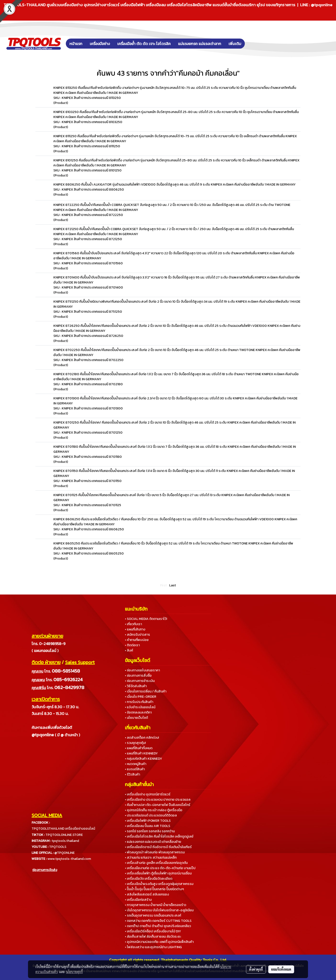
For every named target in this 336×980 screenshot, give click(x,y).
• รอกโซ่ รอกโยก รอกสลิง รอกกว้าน (150, 831)
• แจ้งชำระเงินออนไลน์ (140, 707)
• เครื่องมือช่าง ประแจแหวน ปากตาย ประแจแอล (158, 800)
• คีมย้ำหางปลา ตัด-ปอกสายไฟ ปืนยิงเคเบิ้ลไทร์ (158, 805)
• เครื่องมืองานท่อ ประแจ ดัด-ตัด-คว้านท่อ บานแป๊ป (160, 868)
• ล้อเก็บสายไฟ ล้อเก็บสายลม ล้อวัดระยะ (153, 937)
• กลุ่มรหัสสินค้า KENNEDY (143, 759)
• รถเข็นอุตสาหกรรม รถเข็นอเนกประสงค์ (153, 915)
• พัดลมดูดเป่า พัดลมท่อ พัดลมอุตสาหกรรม (155, 852)
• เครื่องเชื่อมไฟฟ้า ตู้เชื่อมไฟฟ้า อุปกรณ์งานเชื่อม (158, 873)
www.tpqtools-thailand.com (69, 859)
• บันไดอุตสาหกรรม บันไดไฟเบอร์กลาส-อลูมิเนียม (159, 910)
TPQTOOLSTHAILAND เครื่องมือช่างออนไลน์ (63, 829)
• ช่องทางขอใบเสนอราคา (142, 670)
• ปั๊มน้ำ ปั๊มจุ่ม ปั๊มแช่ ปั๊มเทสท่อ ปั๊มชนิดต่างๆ (154, 889)
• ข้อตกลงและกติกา (138, 712)
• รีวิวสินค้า (132, 774)
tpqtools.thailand (65, 841)
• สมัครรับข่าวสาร (137, 635)
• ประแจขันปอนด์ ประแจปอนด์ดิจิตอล (151, 815)
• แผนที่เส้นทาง (135, 629)
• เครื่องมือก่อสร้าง (138, 900)
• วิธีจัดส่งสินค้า (136, 686)
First (163, 585)
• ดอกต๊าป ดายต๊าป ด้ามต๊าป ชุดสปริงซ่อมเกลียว (158, 926)
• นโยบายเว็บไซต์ (136, 718)
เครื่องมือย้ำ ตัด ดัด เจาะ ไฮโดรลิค (144, 44)
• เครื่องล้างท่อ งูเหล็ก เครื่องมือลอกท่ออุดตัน (156, 863)
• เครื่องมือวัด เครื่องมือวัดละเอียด (149, 879)
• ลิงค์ (129, 650)
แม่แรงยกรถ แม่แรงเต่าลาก (200, 44)
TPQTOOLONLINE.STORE (64, 835)
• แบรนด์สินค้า (135, 769)
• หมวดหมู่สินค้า (136, 764)
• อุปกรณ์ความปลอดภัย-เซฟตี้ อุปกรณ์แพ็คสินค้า (159, 942)
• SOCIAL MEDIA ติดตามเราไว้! (146, 619)
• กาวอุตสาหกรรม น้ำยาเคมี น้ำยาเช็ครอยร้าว (156, 905)
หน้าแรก (76, 44)
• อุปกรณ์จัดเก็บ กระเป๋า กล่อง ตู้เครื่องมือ (154, 810)
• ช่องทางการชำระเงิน (140, 681)
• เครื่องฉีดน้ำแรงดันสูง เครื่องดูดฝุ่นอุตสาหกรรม (159, 884)
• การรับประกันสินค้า (139, 702)
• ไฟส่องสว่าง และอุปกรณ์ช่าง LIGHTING (153, 947)
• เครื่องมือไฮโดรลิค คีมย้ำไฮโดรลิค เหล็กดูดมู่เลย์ (159, 836)
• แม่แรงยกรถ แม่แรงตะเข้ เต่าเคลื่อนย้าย (153, 842)
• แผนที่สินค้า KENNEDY (141, 753)
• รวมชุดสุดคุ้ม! (135, 743)
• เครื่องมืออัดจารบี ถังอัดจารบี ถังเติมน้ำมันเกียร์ (158, 847)
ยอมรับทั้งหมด (281, 969)
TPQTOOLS (58, 847)
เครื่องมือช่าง (100, 44)
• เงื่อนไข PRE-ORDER (141, 697)
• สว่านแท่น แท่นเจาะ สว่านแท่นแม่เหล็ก (151, 858)
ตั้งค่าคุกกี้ (256, 969)
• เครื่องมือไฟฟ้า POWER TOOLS (148, 821)
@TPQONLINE (64, 853)
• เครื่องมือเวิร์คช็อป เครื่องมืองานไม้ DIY (153, 931)
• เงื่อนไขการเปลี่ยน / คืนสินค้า (146, 691)
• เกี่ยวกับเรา (133, 624)
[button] (252, 44)
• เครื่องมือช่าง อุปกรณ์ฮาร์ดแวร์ (148, 794)
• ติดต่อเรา (132, 645)
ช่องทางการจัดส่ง (45, 870)
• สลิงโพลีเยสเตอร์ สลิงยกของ (147, 894)
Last (173, 585)
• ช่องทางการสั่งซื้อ (138, 676)
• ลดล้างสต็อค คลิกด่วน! (142, 738)
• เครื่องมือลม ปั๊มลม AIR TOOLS (148, 826)
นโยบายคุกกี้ (74, 972)
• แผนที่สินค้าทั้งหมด (139, 748)
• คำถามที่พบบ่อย (137, 640)
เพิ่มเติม (235, 44)
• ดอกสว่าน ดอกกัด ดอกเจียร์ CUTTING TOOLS (158, 921)
